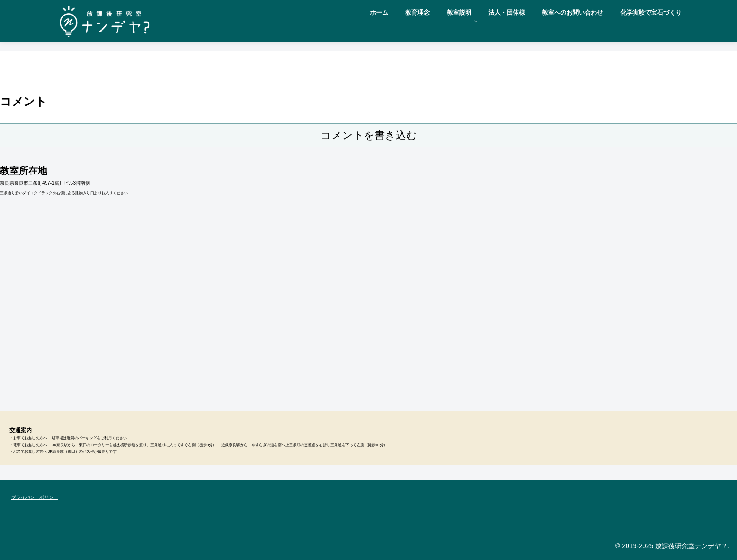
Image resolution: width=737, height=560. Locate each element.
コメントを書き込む (369, 135)
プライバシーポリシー (35, 497)
